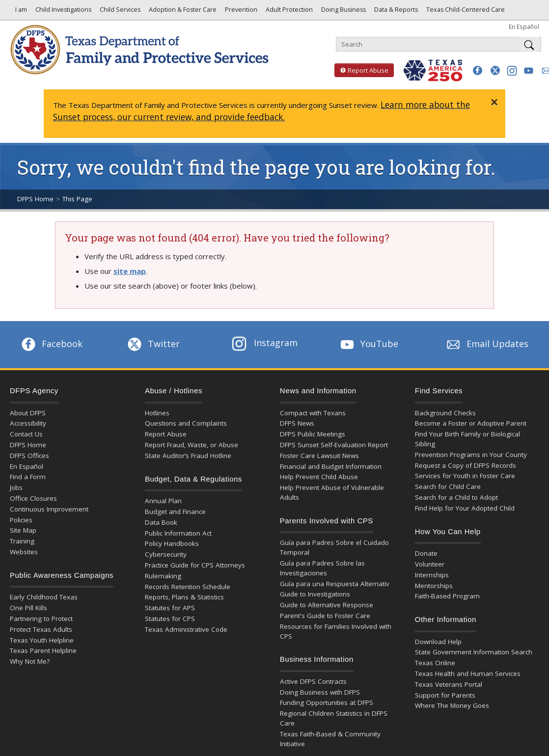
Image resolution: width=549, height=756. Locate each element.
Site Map (23, 530)
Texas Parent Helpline (43, 650)
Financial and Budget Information (331, 466)
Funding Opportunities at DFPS (327, 702)
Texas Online (435, 663)
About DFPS (28, 413)
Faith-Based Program (447, 596)
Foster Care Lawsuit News (319, 456)
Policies (21, 520)
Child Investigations (63, 12)
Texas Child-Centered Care (465, 12)
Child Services (119, 12)
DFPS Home (35, 199)
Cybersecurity (166, 554)
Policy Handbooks (172, 543)
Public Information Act (178, 533)
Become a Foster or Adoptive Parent (471, 423)
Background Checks (445, 413)
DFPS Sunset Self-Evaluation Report (334, 445)
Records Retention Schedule (188, 587)
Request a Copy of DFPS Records (466, 465)
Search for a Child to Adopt (456, 497)
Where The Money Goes (452, 705)
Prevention (240, 12)
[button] (478, 70)
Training (22, 541)
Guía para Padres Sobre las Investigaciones (322, 568)
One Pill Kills (28, 608)
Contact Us (26, 434)
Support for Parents (445, 695)
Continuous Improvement (49, 509)
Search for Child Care (448, 486)
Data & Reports (395, 12)
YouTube (368, 344)
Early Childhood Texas (44, 597)
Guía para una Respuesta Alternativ (335, 584)
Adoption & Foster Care (182, 12)
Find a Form (28, 477)
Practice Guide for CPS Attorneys (195, 565)
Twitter (153, 344)
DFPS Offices (29, 456)
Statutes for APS (170, 608)
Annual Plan (163, 501)
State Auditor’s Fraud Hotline (188, 456)
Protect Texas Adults (41, 629)
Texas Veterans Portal (449, 684)
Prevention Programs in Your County (471, 455)
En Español (524, 27)
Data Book (161, 522)
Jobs (16, 487)
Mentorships (434, 586)
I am (20, 12)
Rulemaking (163, 576)
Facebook (51, 344)
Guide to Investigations (315, 594)
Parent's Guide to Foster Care (325, 616)
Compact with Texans (313, 413)
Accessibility (28, 423)
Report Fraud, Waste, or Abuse (192, 445)
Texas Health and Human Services (468, 674)
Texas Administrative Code (186, 629)
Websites (24, 552)
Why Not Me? (30, 661)
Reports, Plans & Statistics (184, 597)
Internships (432, 575)
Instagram (265, 343)
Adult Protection (288, 12)
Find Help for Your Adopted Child (465, 508)
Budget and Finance (175, 512)
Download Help (438, 642)
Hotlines (157, 413)
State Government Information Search (474, 652)
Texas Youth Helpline (42, 640)
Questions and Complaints (186, 423)
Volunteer (430, 564)
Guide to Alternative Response (327, 605)
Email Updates (486, 344)
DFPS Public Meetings (313, 434)
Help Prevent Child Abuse (319, 477)
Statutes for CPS (170, 619)
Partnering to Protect (41, 619)
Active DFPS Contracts (313, 681)
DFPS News (297, 423)
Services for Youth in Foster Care (465, 476)
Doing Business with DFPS (320, 692)
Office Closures (33, 498)
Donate (426, 553)
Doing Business (343, 12)
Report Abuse (361, 70)
